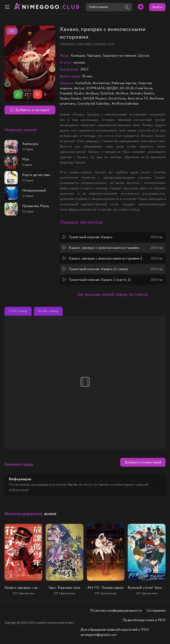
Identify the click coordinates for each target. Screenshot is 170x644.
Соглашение (156, 611)
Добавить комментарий (143, 462)
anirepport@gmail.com (99, 635)
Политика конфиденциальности (116, 611)
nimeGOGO (51, 7)
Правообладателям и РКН (144, 620)
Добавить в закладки (30, 110)
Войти (157, 7)
